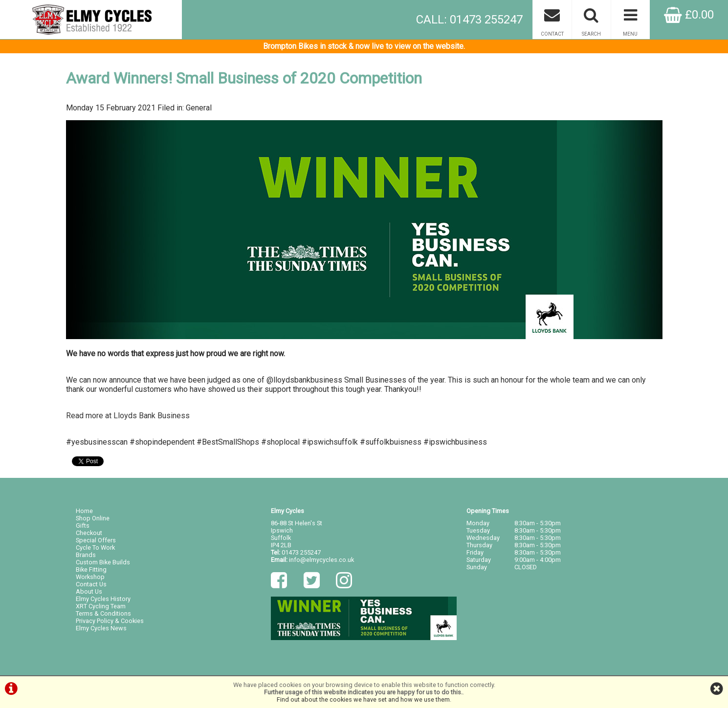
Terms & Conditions (103, 613)
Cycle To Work (95, 547)
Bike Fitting (91, 569)
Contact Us (91, 584)
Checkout (89, 533)
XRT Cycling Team (101, 606)
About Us (89, 591)
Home (84, 511)
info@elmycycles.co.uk (321, 560)
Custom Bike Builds (103, 562)
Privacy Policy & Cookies (110, 621)
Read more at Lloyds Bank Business (128, 416)
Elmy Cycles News (101, 628)
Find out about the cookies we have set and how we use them (363, 699)
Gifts (83, 526)
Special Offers (96, 540)
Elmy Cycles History (103, 599)
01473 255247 (301, 552)
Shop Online (93, 518)
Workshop (90, 577)
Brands (86, 555)
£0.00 (689, 15)
